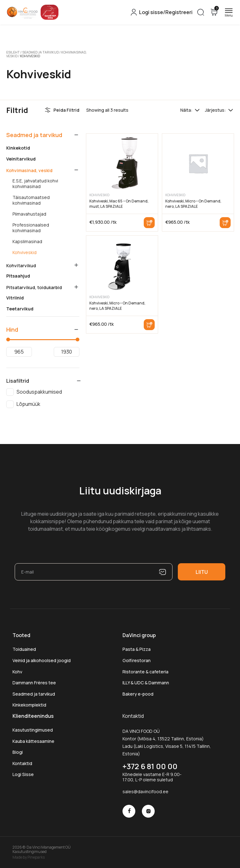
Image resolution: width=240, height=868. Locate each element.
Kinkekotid (18, 148)
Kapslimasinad (27, 241)
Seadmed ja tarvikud (39, 52)
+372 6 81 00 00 (150, 766)
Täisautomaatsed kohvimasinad (31, 200)
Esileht (13, 52)
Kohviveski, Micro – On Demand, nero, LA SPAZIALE (193, 203)
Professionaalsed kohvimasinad (31, 227)
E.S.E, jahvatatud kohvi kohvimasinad (35, 183)
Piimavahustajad (29, 214)
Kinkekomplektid (29, 705)
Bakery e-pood (138, 694)
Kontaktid (22, 763)
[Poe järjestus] (231, 110)
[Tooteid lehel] (197, 110)
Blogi (18, 752)
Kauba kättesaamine (33, 741)
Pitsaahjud (18, 276)
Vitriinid (15, 298)
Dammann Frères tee (34, 682)
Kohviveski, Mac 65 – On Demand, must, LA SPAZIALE (119, 203)
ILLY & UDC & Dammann (146, 682)
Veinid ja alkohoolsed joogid (42, 660)
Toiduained (24, 649)
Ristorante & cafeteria (145, 671)
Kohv (17, 671)
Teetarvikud (20, 309)
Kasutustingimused (33, 730)
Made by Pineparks (29, 857)
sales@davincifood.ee (145, 791)
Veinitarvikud (21, 159)
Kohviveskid (25, 252)
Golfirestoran (137, 660)
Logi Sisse (23, 774)
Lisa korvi (149, 222)
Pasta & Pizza (137, 649)
